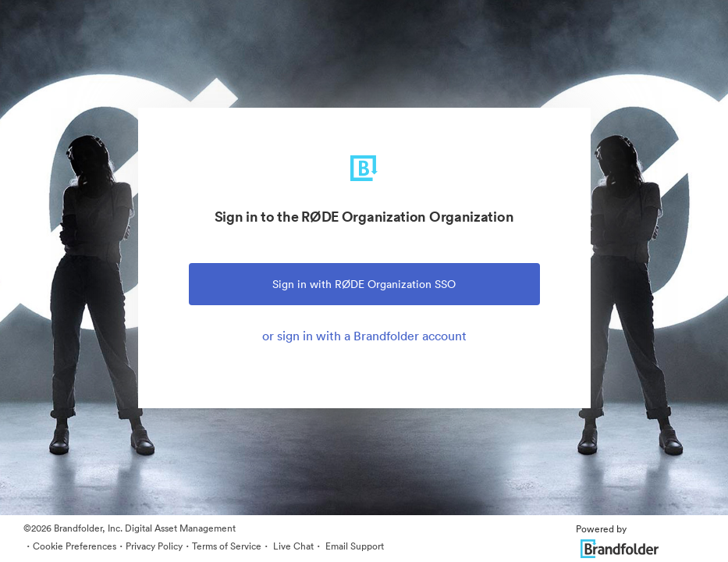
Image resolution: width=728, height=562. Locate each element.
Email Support (353, 546)
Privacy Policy (154, 546)
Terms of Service (227, 546)
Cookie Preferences (75, 546)
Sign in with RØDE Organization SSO (364, 284)
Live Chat (292, 546)
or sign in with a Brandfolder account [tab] (364, 336)
